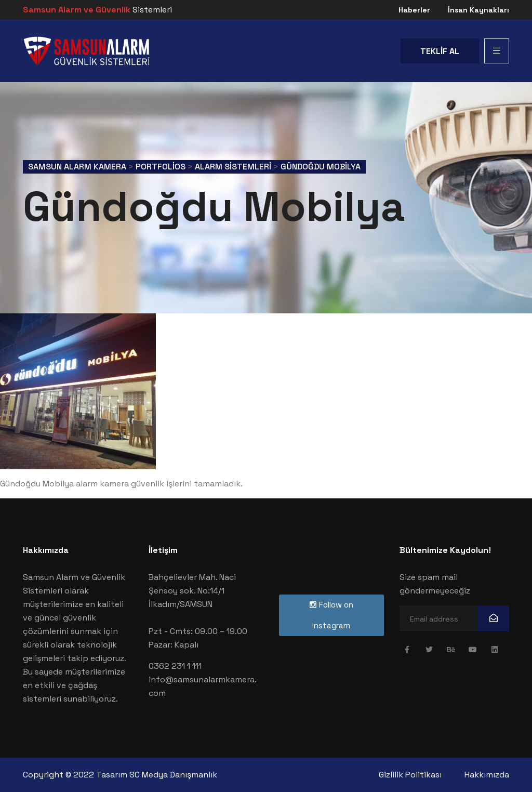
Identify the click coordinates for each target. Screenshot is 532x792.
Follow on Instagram (331, 615)
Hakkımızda (487, 775)
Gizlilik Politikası (410, 775)
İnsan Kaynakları (478, 10)
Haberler (414, 10)
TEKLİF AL (440, 51)
